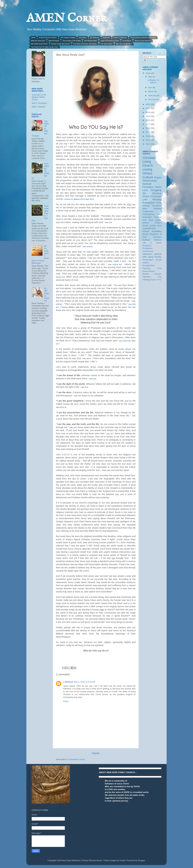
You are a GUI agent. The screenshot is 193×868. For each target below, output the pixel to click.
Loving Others (147, 171)
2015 (148, 132)
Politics (158, 223)
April (150, 88)
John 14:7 (110, 434)
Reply (66, 701)
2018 (148, 120)
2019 (148, 116)
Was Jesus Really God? (124, 44)
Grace (146, 196)
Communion (148, 251)
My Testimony (95, 38)
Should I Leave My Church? (61, 44)
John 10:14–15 (61, 407)
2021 (148, 108)
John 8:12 (85, 387)
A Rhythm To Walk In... (153, 81)
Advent (146, 223)
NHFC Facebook (39, 103)
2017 (148, 124)
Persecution (148, 260)
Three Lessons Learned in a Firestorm (143, 38)
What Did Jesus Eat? (38, 41)
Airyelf (123, 860)
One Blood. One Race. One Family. (85, 44)
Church (148, 165)
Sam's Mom (83, 38)
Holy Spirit (148, 220)
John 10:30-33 (88, 247)
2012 (148, 144)
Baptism (154, 280)
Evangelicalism (149, 266)
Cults (159, 268)
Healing (146, 206)
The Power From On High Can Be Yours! (45, 47)
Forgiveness (148, 211)
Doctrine (157, 193)
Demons (158, 217)
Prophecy (147, 246)
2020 (148, 112)
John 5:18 (108, 223)
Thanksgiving (149, 214)
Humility (158, 257)
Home (33, 38)
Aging (150, 257)
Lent (145, 199)
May (150, 77)
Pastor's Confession (120, 38)
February (152, 95)
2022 (148, 104)
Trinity (159, 280)
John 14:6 (73, 428)
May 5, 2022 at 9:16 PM (85, 682)
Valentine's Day (152, 277)
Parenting (146, 268)
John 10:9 (78, 396)
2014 (148, 136)
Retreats (158, 274)
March (151, 91)
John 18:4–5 (87, 359)
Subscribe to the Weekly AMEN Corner (39, 97)
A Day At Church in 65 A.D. (48, 38)
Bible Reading (152, 209)
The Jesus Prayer (106, 44)
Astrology (146, 280)
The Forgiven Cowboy (68, 38)
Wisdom (146, 274)
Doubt (145, 226)
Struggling (156, 190)
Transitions (156, 206)
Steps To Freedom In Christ (110, 41)
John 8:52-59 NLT (115, 265)
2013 (148, 140)
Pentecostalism (149, 271)
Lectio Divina (127, 41)
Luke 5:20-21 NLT (125, 341)
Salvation (157, 237)
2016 (148, 128)
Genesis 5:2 (69, 199)
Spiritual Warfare (152, 240)
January (152, 99)
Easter (158, 220)
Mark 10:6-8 (90, 199)
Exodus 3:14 (60, 277)
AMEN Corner (66, 18)
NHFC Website (38, 107)
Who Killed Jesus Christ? (39, 44)
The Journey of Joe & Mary (72, 41)
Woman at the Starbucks (143, 41)
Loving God (156, 226)
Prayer (158, 177)
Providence (148, 248)
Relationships (150, 181)
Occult (145, 234)
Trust (159, 203)
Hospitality (157, 231)
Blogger (141, 860)
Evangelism (149, 203)
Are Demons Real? (91, 41)
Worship (157, 199)
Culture (148, 177)
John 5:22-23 (63, 455)
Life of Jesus (152, 243)
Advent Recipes (54, 41)
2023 (148, 73)
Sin (144, 193)
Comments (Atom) (77, 759)
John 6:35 (93, 379)
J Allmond (68, 682)
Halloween (106, 38)
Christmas (156, 196)
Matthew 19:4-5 (79, 199)
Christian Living (149, 160)
